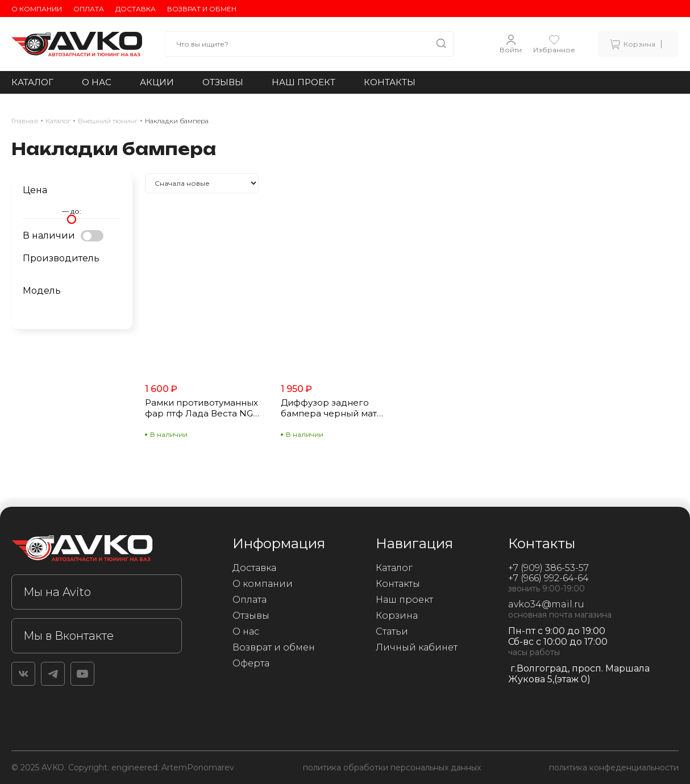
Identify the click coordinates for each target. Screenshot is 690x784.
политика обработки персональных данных (392, 768)
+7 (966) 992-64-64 (548, 578)
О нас (97, 82)
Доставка (136, 9)
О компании (37, 9)
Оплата (89, 9)
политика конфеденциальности (614, 768)
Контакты (390, 82)
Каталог (32, 82)
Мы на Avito (57, 592)
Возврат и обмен (202, 9)
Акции (157, 82)
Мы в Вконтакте (68, 636)
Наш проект (304, 82)
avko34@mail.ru (546, 604)
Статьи (392, 631)
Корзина (397, 616)
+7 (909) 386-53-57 (548, 568)
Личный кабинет (417, 647)
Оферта (251, 663)
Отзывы (223, 82)
